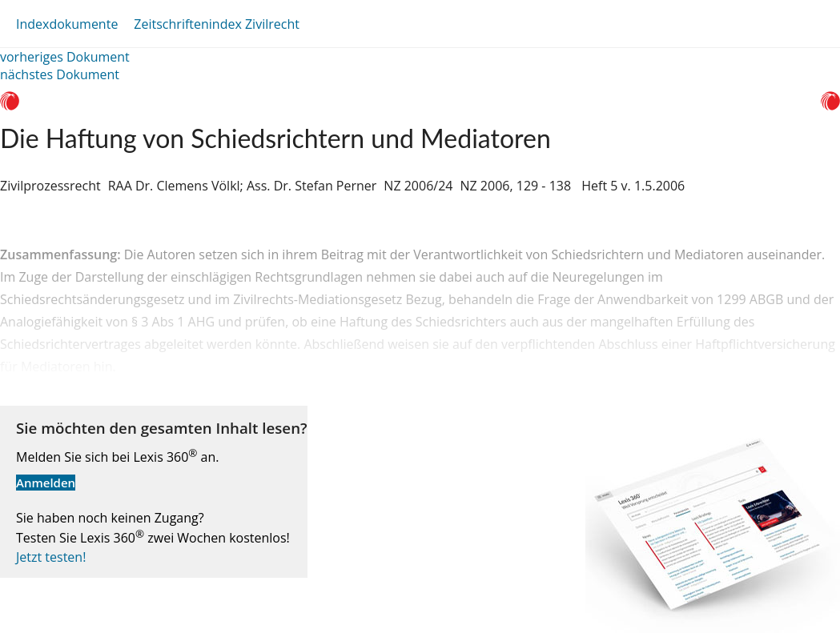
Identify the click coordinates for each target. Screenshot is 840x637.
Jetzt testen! (51, 557)
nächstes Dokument (60, 74)
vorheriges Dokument (65, 57)
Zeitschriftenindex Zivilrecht (217, 24)
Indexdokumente (67, 24)
